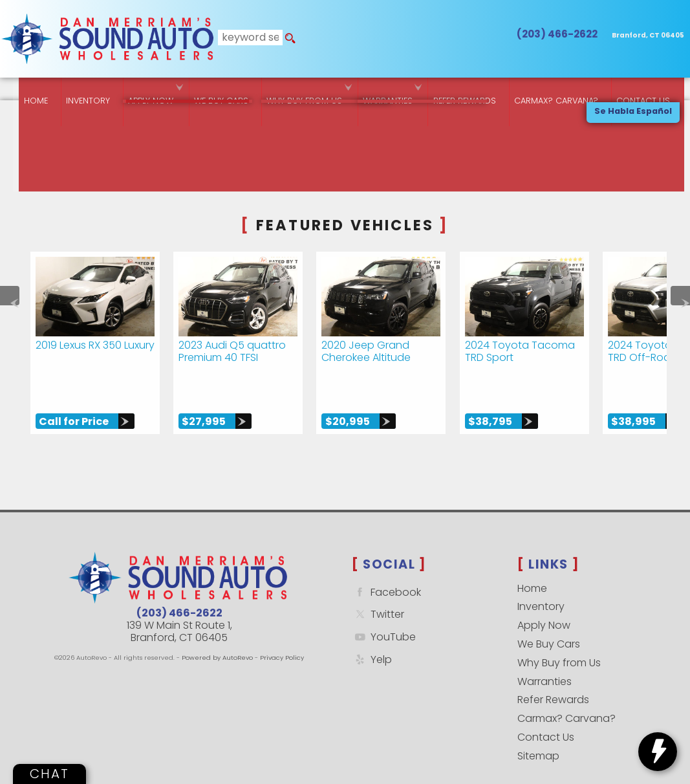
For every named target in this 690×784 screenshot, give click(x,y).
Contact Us (546, 716)
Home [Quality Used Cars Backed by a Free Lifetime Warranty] (18, 90)
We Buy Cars (212, 90)
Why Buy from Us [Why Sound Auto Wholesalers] (298, 90)
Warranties (384, 90)
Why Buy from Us (559, 641)
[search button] (286, 39)
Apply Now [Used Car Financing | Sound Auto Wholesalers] (139, 90)
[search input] (247, 39)
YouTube (384, 615)
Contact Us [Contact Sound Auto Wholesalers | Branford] (648, 90)
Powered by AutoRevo (217, 636)
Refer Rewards (553, 678)
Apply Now (544, 604)
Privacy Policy (282, 636)
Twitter (378, 593)
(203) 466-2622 (179, 592)
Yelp (372, 638)
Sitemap (538, 735)
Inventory (73, 90)
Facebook (386, 571)
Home (532, 567)
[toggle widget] (658, 752)
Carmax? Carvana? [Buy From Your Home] (558, 90)
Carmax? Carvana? (566, 697)
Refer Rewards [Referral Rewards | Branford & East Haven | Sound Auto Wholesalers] (464, 90)
